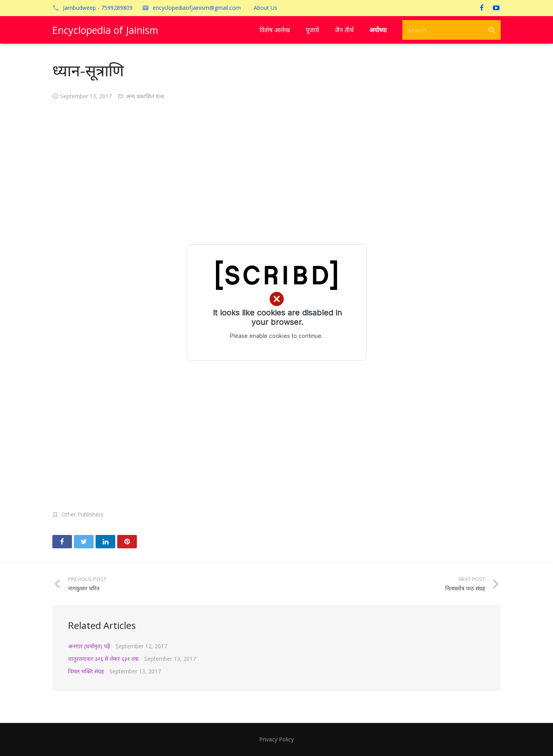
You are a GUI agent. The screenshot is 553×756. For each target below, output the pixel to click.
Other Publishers (82, 514)
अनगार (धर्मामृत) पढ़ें (89, 646)
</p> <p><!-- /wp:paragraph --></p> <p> (276, 302)
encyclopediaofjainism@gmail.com (197, 8)
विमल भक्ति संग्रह (86, 671)
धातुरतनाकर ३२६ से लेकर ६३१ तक (103, 659)
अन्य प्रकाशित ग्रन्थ (145, 96)
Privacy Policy (276, 739)
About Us (265, 8)
